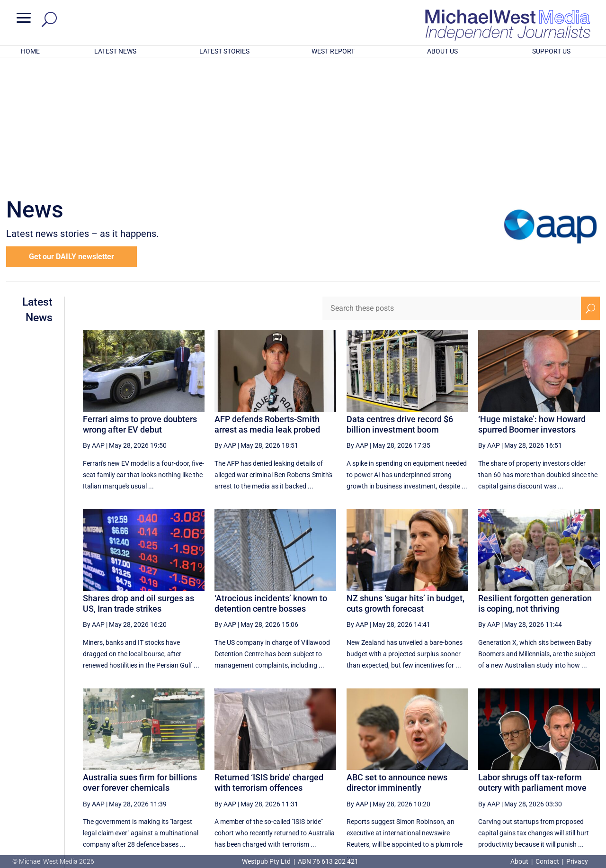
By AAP (94, 321)
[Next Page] (568, 773)
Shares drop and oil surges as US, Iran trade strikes (138, 479)
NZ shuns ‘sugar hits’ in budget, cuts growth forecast (405, 479)
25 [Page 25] (546, 773)
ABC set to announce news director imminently (397, 658)
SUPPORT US (551, 51)
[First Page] (360, 773)
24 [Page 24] (523, 773)
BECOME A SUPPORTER (557, 807)
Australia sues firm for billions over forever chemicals (140, 658)
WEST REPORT (333, 51)
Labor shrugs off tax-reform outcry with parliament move (532, 658)
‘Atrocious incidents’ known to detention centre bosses (271, 479)
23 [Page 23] (499, 773)
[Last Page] (589, 773)
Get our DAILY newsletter (71, 132)
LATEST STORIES (224, 51)
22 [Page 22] (474, 773)
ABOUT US (442, 51)
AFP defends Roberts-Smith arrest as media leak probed (267, 300)
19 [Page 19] (403, 773)
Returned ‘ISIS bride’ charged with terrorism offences (269, 658)
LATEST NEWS (115, 51)
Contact (547, 861)
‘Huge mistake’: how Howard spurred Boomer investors (532, 300)
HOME (30, 51)
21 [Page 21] (451, 773)
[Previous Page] (381, 773)
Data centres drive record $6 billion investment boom (400, 300)
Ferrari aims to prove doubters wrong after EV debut (140, 300)
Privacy (577, 861)
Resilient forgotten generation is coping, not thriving (535, 479)
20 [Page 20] (427, 773)
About (520, 861)
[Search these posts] (452, 184)
